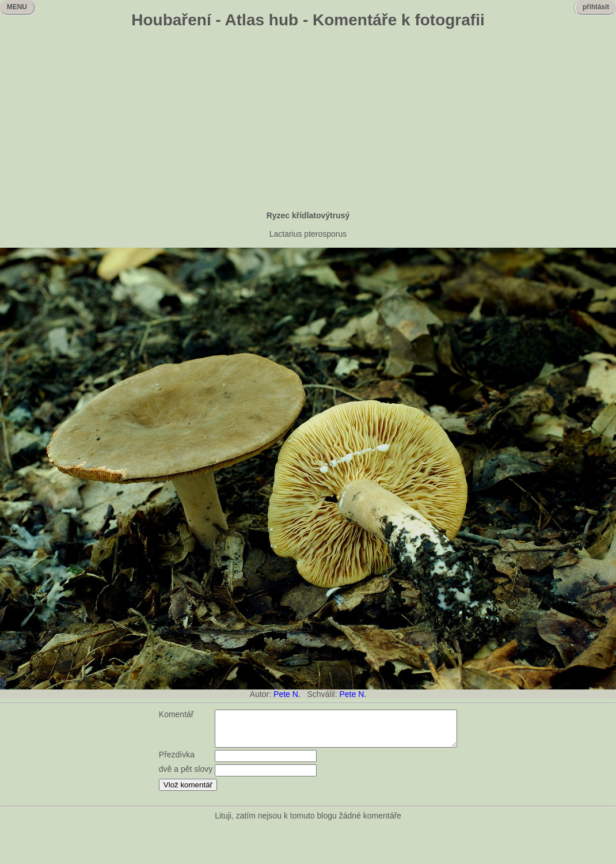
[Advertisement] (308, 121)
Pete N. (287, 694)
